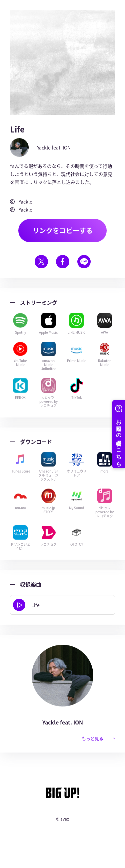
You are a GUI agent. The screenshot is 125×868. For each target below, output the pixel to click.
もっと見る (98, 738)
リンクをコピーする (63, 230)
